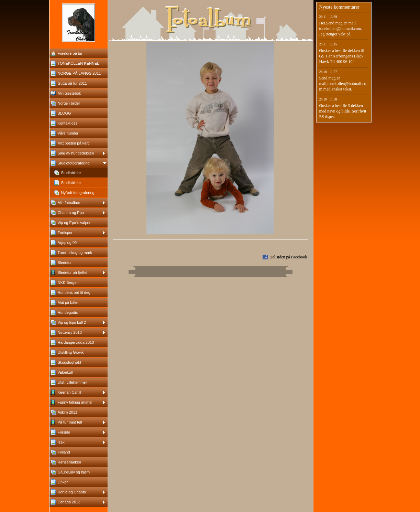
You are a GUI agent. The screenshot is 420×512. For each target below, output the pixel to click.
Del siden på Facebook (288, 257)
